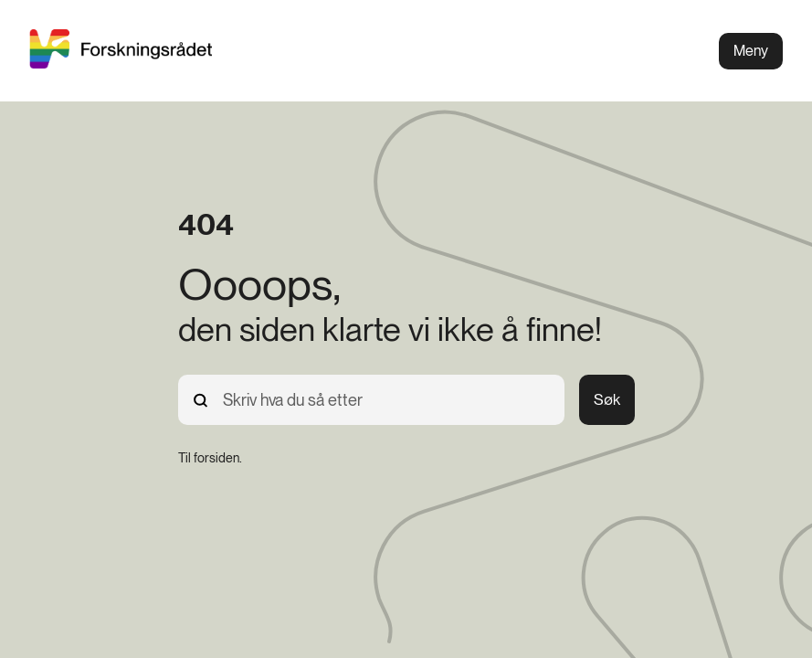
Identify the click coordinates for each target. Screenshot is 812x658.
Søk (607, 399)
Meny (751, 51)
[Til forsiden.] (210, 458)
